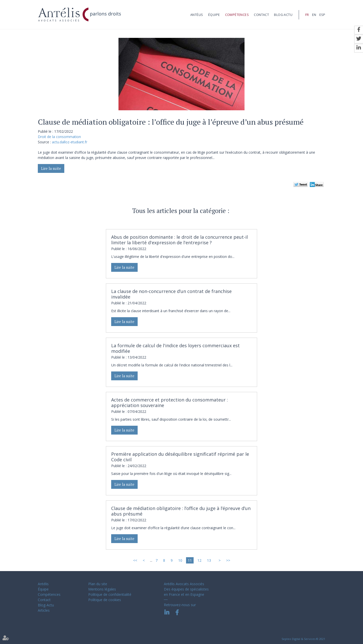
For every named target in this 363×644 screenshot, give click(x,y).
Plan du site (98, 584)
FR (307, 15)
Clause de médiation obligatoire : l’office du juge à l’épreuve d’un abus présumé (181, 511)
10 (180, 560)
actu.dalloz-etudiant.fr (70, 142)
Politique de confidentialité (110, 594)
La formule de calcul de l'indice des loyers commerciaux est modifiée (175, 348)
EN (314, 15)
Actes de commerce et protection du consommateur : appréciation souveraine (170, 402)
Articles (44, 610)
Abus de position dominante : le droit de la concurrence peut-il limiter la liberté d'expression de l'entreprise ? (179, 240)
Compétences (237, 15)
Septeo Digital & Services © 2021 (303, 639)
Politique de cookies (105, 600)
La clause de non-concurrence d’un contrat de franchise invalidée (171, 294)
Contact (261, 15)
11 (190, 560)
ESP (322, 15)
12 (199, 560)
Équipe (214, 15)
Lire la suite (51, 168)
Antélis (197, 15)
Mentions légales (102, 589)
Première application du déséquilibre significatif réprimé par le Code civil (180, 457)
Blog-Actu (283, 15)
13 (209, 560)
